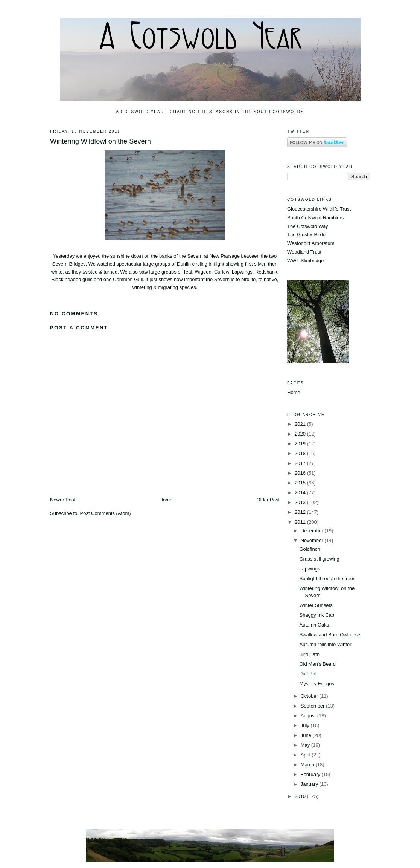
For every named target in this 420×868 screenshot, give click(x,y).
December (313, 531)
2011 (301, 522)
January (310, 784)
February (311, 774)
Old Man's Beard (317, 664)
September (313, 706)
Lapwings (310, 569)
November (313, 540)
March (308, 765)
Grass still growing (319, 559)
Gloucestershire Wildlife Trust (319, 209)
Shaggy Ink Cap (317, 615)
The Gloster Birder (307, 235)
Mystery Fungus (317, 684)
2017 (301, 463)
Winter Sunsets (316, 605)
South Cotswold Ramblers (315, 218)
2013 (301, 502)
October (310, 696)
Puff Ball (308, 674)
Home (166, 500)
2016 (301, 473)
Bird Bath (309, 654)
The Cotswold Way (308, 226)
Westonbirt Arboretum (311, 243)
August (309, 716)
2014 (301, 493)
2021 (301, 424)
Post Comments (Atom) (106, 513)
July (306, 725)
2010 (301, 796)
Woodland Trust (304, 252)
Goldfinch (310, 549)
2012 (301, 512)
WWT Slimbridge (305, 261)
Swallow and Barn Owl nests (330, 635)
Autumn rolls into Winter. (326, 644)
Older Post (268, 500)
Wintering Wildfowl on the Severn (100, 141)
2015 (301, 483)
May (306, 745)
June (307, 735)
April (306, 755)
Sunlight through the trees (327, 578)
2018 (301, 453)
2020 (301, 434)
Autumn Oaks (314, 625)
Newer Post (63, 500)
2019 (301, 444)
